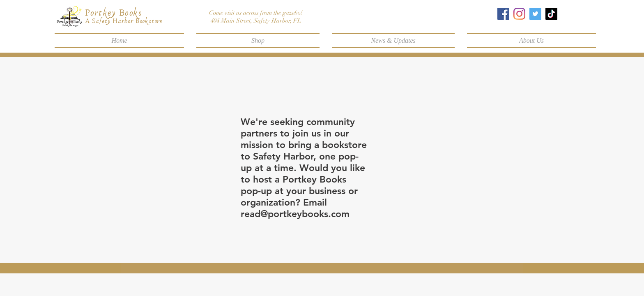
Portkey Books (113, 13)
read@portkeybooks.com (295, 214)
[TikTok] (551, 14)
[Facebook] (503, 14)
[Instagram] (519, 14)
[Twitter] (535, 14)
